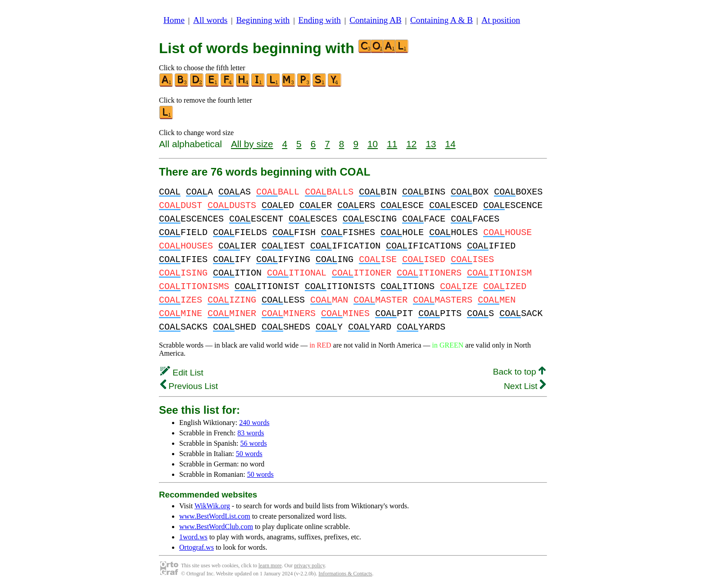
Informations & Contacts (345, 574)
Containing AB (376, 20)
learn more (270, 565)
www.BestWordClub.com (216, 527)
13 (431, 144)
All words (210, 20)
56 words (254, 443)
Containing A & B (441, 20)
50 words (249, 454)
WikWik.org (212, 506)
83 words (251, 433)
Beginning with (263, 20)
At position (501, 20)
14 (450, 144)
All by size (252, 144)
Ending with (320, 20)
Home (174, 20)
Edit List (182, 373)
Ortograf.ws (197, 547)
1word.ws (193, 537)
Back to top (519, 372)
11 (392, 144)
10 (373, 144)
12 (411, 144)
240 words (254, 423)
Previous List (189, 386)
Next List (525, 386)
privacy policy (309, 565)
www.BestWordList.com (215, 516)
